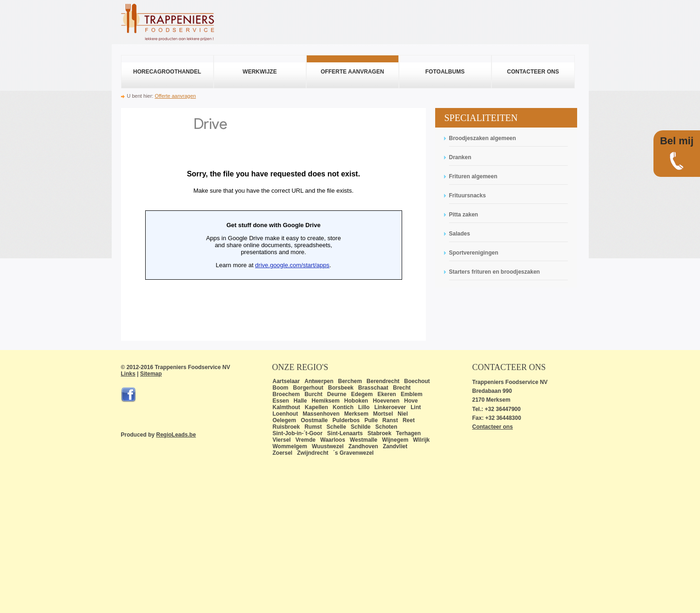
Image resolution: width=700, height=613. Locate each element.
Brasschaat (374, 388)
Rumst (313, 427)
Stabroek (380, 433)
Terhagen (408, 433)
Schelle (337, 427)
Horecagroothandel (167, 72)
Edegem (362, 394)
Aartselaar (286, 381)
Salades (460, 234)
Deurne (337, 394)
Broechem (286, 394)
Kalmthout (286, 407)
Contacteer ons (533, 72)
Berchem (350, 381)
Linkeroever (390, 407)
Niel (403, 414)
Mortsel (383, 414)
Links (128, 374)
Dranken (460, 157)
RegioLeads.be (176, 435)
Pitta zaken (464, 215)
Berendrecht (383, 381)
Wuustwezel (328, 446)
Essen (281, 401)
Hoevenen (386, 401)
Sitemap (151, 374)
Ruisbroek (286, 427)
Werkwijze (259, 72)
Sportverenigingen (474, 253)
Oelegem (285, 420)
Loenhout (286, 414)
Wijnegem (395, 440)
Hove (411, 401)
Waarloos (333, 440)
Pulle (371, 420)
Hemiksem (326, 401)
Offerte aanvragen (352, 72)
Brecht (402, 388)
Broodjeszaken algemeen (483, 138)
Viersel (282, 440)
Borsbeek (341, 388)
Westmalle (364, 440)
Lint (416, 407)
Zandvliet (395, 446)
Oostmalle (314, 420)
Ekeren (387, 394)
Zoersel (283, 453)
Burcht (313, 394)
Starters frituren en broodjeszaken (495, 272)
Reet (409, 420)
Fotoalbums (445, 72)
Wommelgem (290, 446)
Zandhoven (363, 446)
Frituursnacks (468, 195)
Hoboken (356, 401)
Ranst (390, 420)
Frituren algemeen (473, 176)
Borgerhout (308, 388)
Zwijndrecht (313, 453)
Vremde (306, 440)
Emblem (412, 394)
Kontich (343, 407)
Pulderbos (346, 420)
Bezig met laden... (273, 224)
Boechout (417, 381)
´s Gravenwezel (353, 453)
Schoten (386, 427)
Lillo (364, 407)
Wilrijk (421, 440)
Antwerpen (319, 381)
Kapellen (316, 407)
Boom (281, 388)
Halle (300, 401)
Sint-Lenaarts (345, 433)
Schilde (361, 427)
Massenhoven (321, 414)
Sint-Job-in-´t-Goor (298, 433)
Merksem (357, 414)
